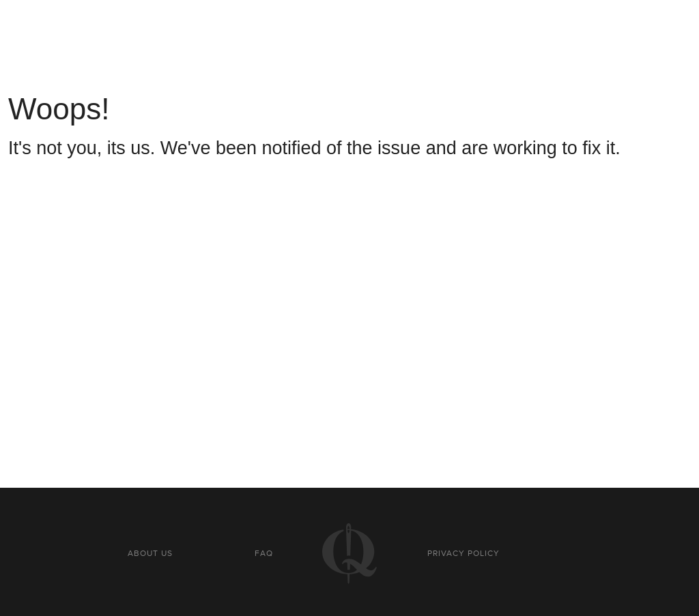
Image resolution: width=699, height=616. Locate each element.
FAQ (264, 553)
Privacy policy (463, 553)
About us (150, 553)
